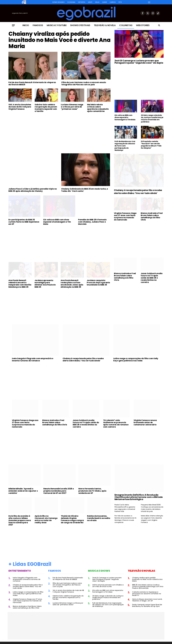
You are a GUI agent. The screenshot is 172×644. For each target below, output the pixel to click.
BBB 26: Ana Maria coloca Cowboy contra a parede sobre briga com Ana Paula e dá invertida (148, 586)
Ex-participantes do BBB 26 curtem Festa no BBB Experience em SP (24, 222)
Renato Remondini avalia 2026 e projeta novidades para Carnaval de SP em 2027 (59, 491)
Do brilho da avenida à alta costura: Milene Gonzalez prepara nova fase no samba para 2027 (20, 520)
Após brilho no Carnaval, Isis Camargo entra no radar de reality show (46, 519)
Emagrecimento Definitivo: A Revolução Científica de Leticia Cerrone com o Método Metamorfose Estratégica (139, 497)
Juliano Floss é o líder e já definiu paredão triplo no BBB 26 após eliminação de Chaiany (33, 190)
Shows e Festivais (80, 25)
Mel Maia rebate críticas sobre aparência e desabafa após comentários (98, 108)
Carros (113, 2)
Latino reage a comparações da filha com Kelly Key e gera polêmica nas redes (136, 360)
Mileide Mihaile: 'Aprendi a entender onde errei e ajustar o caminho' (23, 491)
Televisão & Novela (105, 25)
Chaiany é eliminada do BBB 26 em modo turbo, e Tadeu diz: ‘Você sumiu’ (85, 190)
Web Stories (143, 25)
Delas (97, 2)
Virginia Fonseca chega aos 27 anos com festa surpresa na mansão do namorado (125, 216)
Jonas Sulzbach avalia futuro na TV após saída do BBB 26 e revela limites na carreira (152, 278)
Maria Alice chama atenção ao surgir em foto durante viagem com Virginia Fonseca (152, 519)
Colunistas (126, 25)
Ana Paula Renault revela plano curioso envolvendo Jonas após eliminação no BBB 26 (72, 284)
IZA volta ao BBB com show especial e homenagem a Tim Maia (125, 117)
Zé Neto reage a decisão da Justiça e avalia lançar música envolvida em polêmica (152, 119)
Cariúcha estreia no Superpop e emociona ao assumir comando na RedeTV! (147, 594)
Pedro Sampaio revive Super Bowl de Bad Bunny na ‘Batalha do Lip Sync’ (147, 605)
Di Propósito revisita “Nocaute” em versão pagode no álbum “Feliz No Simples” (151, 145)
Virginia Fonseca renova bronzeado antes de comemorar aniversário (145, 422)
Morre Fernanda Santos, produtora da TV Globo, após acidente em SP (92, 491)
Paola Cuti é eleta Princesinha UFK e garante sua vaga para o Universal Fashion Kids (125, 508)
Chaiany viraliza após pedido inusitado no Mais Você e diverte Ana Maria (59, 40)
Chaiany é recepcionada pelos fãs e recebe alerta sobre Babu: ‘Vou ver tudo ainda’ (138, 192)
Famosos (38, 25)
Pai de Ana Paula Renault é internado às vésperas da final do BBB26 (32, 83)
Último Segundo (58, 2)
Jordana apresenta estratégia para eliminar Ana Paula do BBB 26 (45, 284)
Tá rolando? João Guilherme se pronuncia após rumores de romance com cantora (116, 424)
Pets (120, 2)
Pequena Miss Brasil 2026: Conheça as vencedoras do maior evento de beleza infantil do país (152, 508)
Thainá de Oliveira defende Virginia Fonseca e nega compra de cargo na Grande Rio (72, 519)
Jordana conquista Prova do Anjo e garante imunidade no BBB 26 (98, 283)
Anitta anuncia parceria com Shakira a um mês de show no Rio (108, 586)
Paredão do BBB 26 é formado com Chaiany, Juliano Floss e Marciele (92, 222)
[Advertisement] (60, 131)
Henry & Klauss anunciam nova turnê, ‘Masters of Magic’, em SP (147, 600)
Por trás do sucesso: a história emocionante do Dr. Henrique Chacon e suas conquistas (126, 519)
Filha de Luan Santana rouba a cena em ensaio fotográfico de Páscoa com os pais (84, 83)
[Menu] (13, 25)
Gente (90, 2)
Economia (71, 2)
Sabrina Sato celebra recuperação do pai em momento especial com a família (46, 108)
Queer (105, 2)
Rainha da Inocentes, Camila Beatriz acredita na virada (99, 518)
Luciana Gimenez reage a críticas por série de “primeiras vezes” (72, 107)
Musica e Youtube (57, 25)
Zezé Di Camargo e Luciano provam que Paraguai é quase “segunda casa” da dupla (139, 62)
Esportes (82, 2)
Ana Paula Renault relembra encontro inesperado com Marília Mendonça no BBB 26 (20, 284)
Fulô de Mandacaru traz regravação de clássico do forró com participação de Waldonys (125, 146)
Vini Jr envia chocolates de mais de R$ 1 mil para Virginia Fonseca (20, 107)
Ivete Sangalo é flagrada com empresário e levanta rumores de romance (33, 360)
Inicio (26, 25)
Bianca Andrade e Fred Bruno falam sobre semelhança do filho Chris (152, 216)
